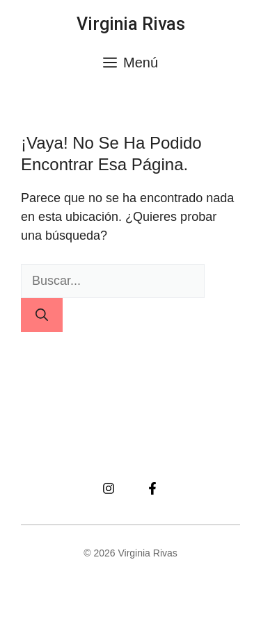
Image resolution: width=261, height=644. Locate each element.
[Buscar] (42, 315)
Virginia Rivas (131, 24)
